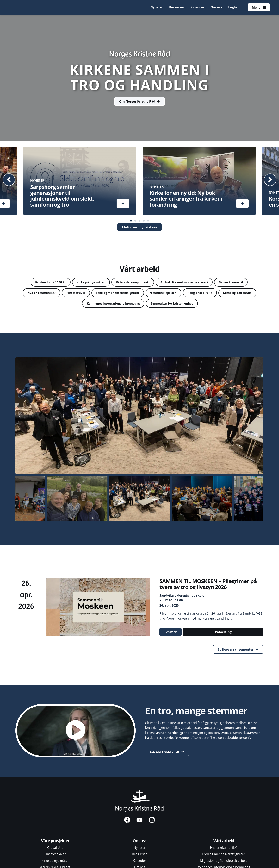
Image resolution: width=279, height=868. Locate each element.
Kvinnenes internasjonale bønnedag (133, 304)
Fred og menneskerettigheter (137, 293)
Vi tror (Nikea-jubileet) (132, 282)
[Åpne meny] (259, 7)
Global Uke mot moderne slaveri (186, 282)
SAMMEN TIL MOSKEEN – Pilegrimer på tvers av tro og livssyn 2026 (208, 585)
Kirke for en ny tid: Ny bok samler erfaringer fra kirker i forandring (186, 199)
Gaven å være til (235, 282)
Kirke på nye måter (89, 282)
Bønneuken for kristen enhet (195, 304)
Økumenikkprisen (186, 293)
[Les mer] (123, 204)
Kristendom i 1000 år (46, 282)
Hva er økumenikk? (57, 293)
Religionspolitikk (224, 293)
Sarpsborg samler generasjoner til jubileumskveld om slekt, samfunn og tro (62, 196)
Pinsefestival (93, 293)
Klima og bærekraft (78, 304)
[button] (10, 180)
